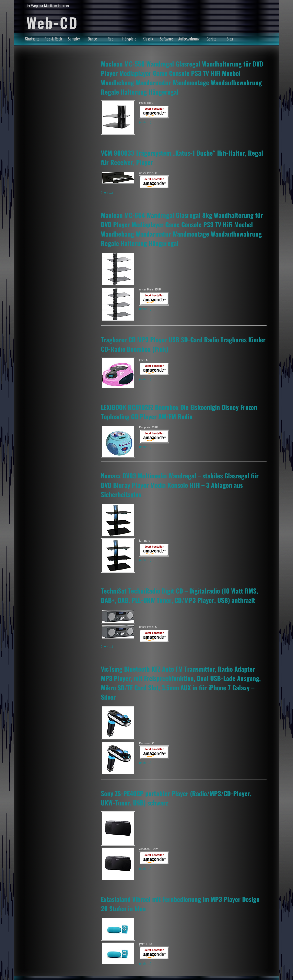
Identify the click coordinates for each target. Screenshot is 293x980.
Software (166, 39)
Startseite (32, 39)
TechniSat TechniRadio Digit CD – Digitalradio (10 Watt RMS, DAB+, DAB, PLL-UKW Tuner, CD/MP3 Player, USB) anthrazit (179, 595)
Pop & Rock (53, 39)
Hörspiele (129, 39)
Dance (92, 39)
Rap (110, 39)
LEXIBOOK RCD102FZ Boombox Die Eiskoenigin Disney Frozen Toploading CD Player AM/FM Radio (179, 412)
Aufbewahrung (189, 39)
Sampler (74, 39)
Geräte (211, 39)
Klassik (148, 39)
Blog (230, 39)
